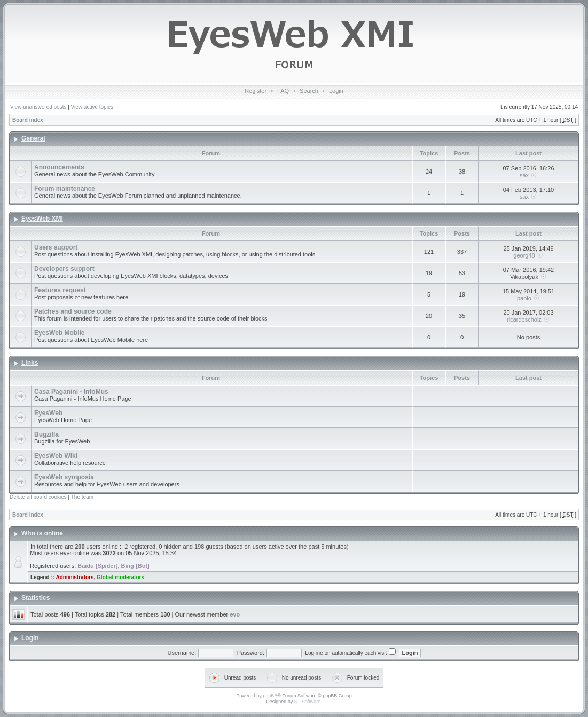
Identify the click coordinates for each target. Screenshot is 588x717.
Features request (60, 290)
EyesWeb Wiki (56, 456)
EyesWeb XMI (42, 219)
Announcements (59, 167)
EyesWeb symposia (64, 477)
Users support (56, 247)
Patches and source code (73, 311)
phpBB (270, 696)
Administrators (75, 577)
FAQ (283, 91)
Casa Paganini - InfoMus (71, 392)
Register (256, 91)
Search (309, 91)
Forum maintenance (65, 189)
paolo (524, 298)
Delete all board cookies (38, 497)
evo (235, 614)
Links (30, 363)
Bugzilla (46, 434)
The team (82, 497)
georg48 (524, 255)
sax (524, 175)
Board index (28, 120)
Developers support (64, 269)
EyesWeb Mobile (59, 333)
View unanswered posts (38, 107)
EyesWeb (48, 413)
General (33, 138)
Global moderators (120, 577)
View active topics (92, 107)
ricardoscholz (524, 319)
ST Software (307, 702)
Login (336, 91)
